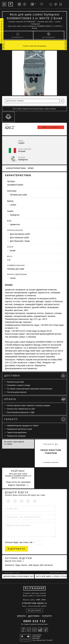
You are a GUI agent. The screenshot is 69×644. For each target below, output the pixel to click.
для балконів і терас (20, 241)
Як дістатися (34, 610)
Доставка (35, 376)
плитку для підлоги (48, 354)
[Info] (25, 4)
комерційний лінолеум (16, 357)
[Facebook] (23, 630)
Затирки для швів (18, 195)
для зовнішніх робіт (20, 237)
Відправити (16, 549)
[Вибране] (51, 4)
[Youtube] (34, 630)
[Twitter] (29, 630)
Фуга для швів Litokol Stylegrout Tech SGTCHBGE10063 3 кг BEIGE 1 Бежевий (52, 576)
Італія (13, 278)
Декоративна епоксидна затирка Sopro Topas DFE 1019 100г (19, 576)
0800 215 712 (34, 621)
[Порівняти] (56, 4)
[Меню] (4, 4)
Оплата (35, 399)
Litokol (13, 205)
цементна (15, 224)
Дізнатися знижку (35, 101)
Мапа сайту (28, 596)
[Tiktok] (46, 630)
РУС (44, 600)
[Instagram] (40, 630)
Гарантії (35, 419)
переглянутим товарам (51, 452)
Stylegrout (15, 215)
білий (13, 251)
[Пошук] (65, 4)
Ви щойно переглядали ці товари (14, 443)
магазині (33, 348)
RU (42, 4)
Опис (31, 168)
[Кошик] (61, 4)
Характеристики (16, 168)
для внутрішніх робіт (20, 234)
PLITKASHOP (35, 588)
